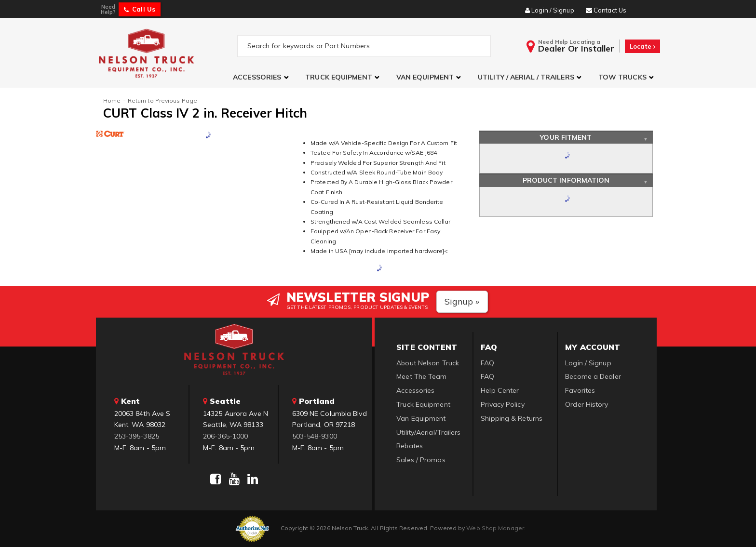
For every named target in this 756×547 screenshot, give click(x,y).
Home (112, 100)
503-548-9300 (315, 436)
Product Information (566, 180)
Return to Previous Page (162, 100)
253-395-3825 (137, 436)
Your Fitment (566, 137)
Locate (642, 46)
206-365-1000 (225, 436)
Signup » (462, 301)
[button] (262, 77)
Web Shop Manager (495, 528)
